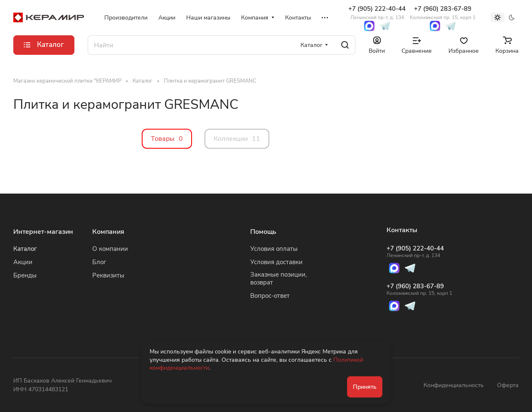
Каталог (25, 249)
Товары (167, 139)
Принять (365, 387)
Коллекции (237, 139)
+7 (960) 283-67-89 (443, 13)
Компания (108, 232)
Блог (99, 262)
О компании (110, 249)
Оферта (508, 385)
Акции (23, 262)
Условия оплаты (274, 249)
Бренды (25, 275)
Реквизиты (108, 275)
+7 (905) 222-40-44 (377, 13)
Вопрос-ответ (270, 296)
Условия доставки (276, 262)
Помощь (263, 232)
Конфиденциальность (454, 385)
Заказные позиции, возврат (278, 278)
